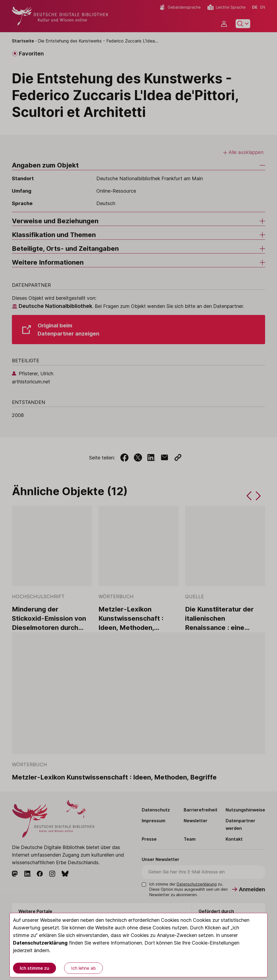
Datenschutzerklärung (40, 943)
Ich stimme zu (34, 968)
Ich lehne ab (83, 968)
